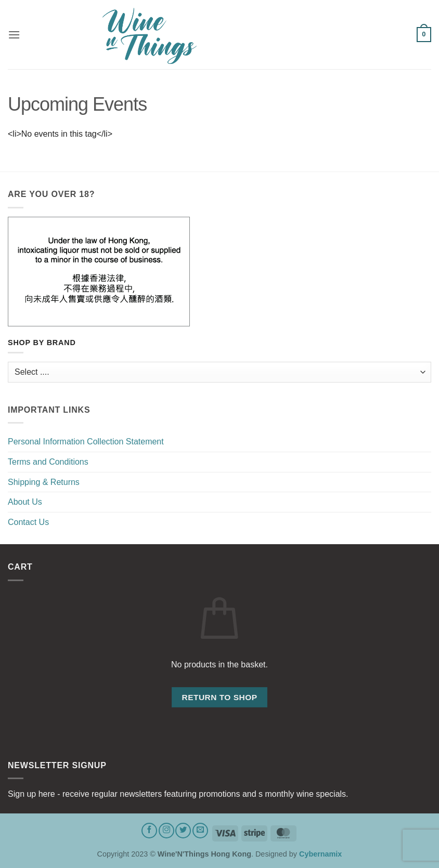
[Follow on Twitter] (183, 831)
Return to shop (219, 697)
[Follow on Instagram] (166, 831)
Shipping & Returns (44, 482)
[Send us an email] (200, 831)
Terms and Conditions (48, 462)
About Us (25, 502)
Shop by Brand (42, 343)
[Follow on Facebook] (149, 831)
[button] (14, 35)
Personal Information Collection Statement (86, 442)
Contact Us (28, 522)
